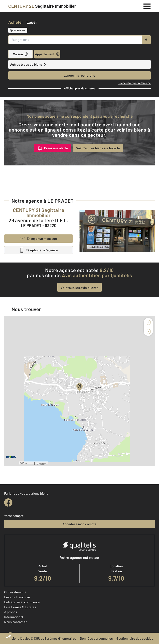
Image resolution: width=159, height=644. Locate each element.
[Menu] (147, 6)
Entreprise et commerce (22, 602)
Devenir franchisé (17, 597)
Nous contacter (15, 622)
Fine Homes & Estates (20, 607)
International (14, 617)
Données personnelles (96, 638)
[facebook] (8, 503)
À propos (11, 612)
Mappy (42, 464)
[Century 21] (42, 6)
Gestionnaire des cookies (135, 638)
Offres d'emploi (15, 592)
